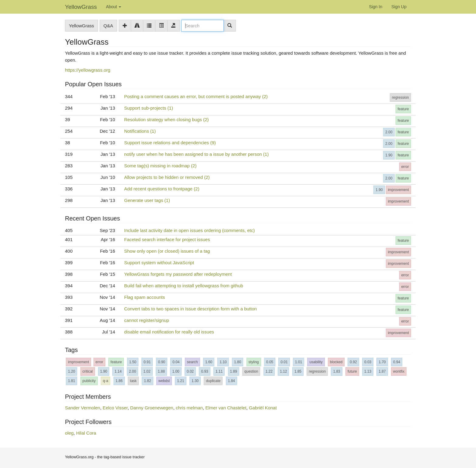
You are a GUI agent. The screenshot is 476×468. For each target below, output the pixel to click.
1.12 (283, 371)
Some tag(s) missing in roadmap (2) (160, 166)
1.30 (195, 381)
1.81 (71, 381)
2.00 (389, 132)
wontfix (399, 371)
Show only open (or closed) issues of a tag (167, 251)
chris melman (189, 408)
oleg (69, 433)
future (352, 371)
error (405, 167)
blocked (336, 362)
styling (254, 362)
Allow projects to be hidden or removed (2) (167, 177)
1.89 (234, 371)
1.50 (133, 362)
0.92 (353, 362)
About (114, 7)
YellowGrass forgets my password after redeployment (178, 274)
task (133, 381)
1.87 (382, 371)
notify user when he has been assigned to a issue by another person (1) (196, 154)
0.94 (397, 362)
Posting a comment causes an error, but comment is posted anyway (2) (196, 96)
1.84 (231, 381)
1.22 (269, 371)
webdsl (164, 381)
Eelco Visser (115, 408)
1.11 (219, 371)
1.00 (176, 371)
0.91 (147, 362)
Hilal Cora (86, 433)
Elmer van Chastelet (226, 408)
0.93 (204, 371)
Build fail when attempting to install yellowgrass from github (184, 286)
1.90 (389, 155)
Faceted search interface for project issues (167, 239)
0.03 (368, 362)
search (192, 362)
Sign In (376, 7)
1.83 (337, 371)
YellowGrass (81, 7)
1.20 (71, 371)
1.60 (209, 362)
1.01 (299, 362)
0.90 (162, 362)
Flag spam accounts (144, 297)
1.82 (147, 381)
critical (88, 371)
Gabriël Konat (263, 408)
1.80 (238, 362)
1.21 (180, 381)
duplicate (213, 381)
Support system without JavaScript (159, 263)
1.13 (368, 371)
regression (400, 97)
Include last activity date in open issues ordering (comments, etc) (189, 230)
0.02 (190, 371)
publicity (89, 381)
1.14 (118, 371)
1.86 (119, 381)
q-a (105, 381)
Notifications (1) (140, 131)
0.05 (270, 362)
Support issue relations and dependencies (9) (170, 143)
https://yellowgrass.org (88, 70)
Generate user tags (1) (147, 200)
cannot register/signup (147, 320)
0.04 (176, 362)
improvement (398, 190)
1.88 (161, 371)
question (251, 371)
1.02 (147, 371)
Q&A (108, 26)
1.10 (223, 362)
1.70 (382, 362)
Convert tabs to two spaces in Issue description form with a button (190, 309)
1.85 (298, 371)
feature (403, 109)
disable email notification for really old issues (169, 332)
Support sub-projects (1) (149, 108)
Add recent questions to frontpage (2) (162, 189)
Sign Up (399, 7)
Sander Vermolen (83, 408)
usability (316, 362)
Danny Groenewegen (152, 408)
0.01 (284, 362)
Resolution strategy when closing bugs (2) (166, 120)
